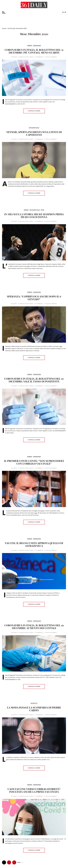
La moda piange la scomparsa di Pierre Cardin (34, 709)
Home (4, 28)
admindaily (40, 57)
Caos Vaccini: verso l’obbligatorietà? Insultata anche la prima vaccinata (34, 790)
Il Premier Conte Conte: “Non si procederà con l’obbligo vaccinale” (34, 462)
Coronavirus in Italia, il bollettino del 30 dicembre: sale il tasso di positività (34, 380)
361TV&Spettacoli (34, 128)
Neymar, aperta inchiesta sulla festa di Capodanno (34, 133)
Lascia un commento (51, 57)
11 (14, 862)
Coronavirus (37, 46)
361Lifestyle (34, 703)
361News (30, 46)
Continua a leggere (34, 111)
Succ (19, 862)
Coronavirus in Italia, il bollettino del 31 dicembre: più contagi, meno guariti (34, 51)
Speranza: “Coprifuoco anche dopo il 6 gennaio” (34, 298)
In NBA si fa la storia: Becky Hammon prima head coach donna (34, 216)
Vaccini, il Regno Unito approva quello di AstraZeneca (34, 544)
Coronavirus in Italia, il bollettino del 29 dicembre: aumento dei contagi (34, 627)
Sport (43, 210)
